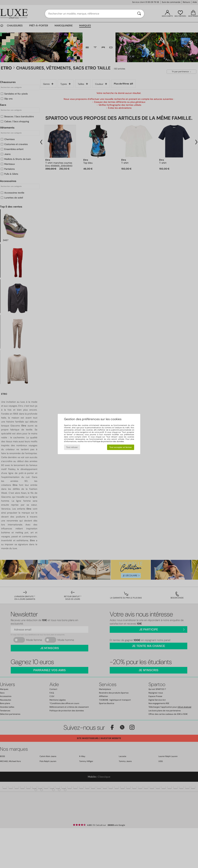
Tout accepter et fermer (121, 447)
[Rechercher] (139, 14)
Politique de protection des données (108, 441)
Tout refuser (72, 447)
